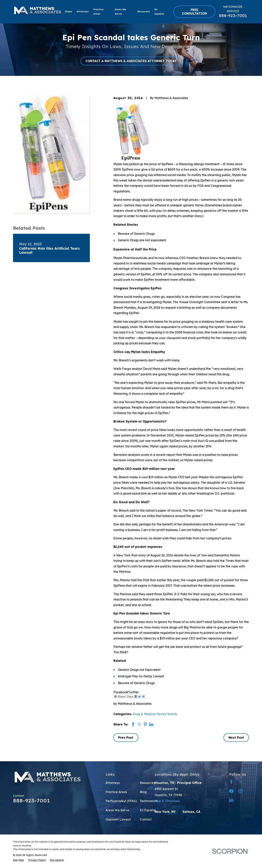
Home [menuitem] (68, 11)
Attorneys (113, 783)
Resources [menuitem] (144, 11)
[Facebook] (231, 782)
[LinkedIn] (231, 800)
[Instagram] (240, 791)
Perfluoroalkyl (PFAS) (121, 801)
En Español (148, 810)
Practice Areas (116, 792)
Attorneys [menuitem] (83, 11)
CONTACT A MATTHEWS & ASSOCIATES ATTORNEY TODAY (131, 61)
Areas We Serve (117, 810)
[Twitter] (240, 782)
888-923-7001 (233, 16)
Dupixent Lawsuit (118, 819)
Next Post (236, 738)
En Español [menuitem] (159, 12)
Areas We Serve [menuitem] (120, 12)
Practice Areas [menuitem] (99, 12)
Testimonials (149, 801)
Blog (143, 792)
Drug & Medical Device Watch (155, 714)
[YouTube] (231, 791)
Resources (147, 783)
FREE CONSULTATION (194, 12)
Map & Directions (167, 801)
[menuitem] (18, 860)
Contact (146, 819)
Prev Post (126, 738)
